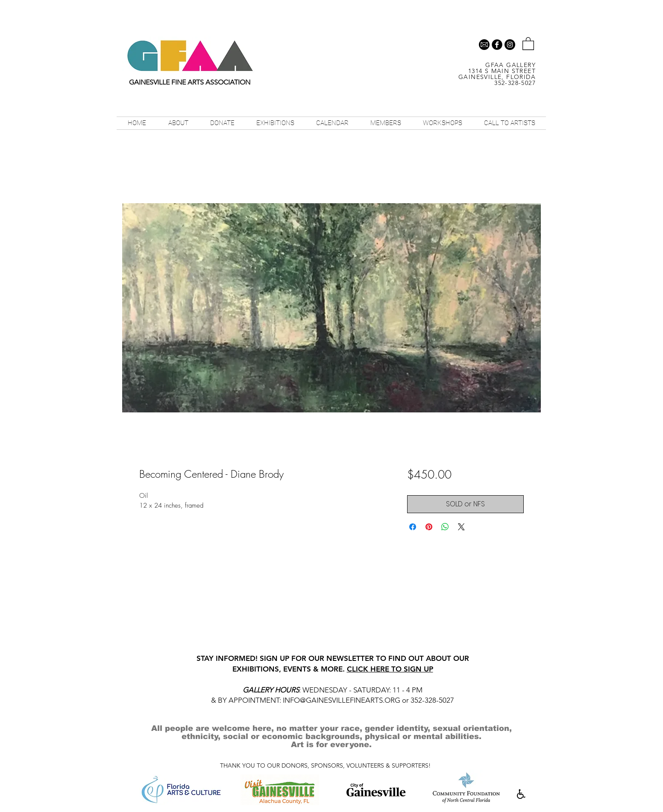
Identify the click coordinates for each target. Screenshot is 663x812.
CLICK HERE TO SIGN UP (390, 669)
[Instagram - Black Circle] (510, 45)
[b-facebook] (497, 45)
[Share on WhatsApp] (445, 527)
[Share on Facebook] (413, 527)
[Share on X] (461, 527)
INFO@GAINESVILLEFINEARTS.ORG (342, 700)
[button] (528, 43)
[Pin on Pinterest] (429, 527)
